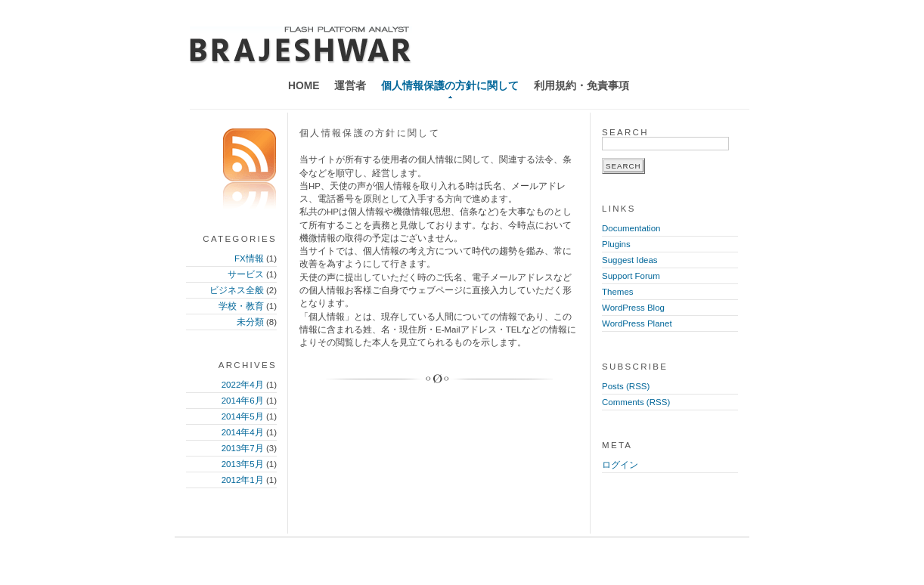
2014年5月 (243, 416)
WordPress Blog (633, 308)
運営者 (350, 85)
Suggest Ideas (630, 260)
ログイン (620, 465)
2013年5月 (243, 464)
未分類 (250, 322)
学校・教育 (241, 306)
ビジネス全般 (237, 290)
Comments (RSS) (636, 402)
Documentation (631, 228)
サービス (246, 274)
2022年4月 (243, 385)
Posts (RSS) (626, 386)
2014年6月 (243, 401)
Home (304, 85)
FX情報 (249, 258)
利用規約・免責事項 (581, 85)
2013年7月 (243, 448)
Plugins (616, 244)
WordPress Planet (637, 323)
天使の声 (301, 45)
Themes (618, 292)
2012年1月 (243, 480)
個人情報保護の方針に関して (450, 85)
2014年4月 (243, 432)
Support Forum (631, 276)
